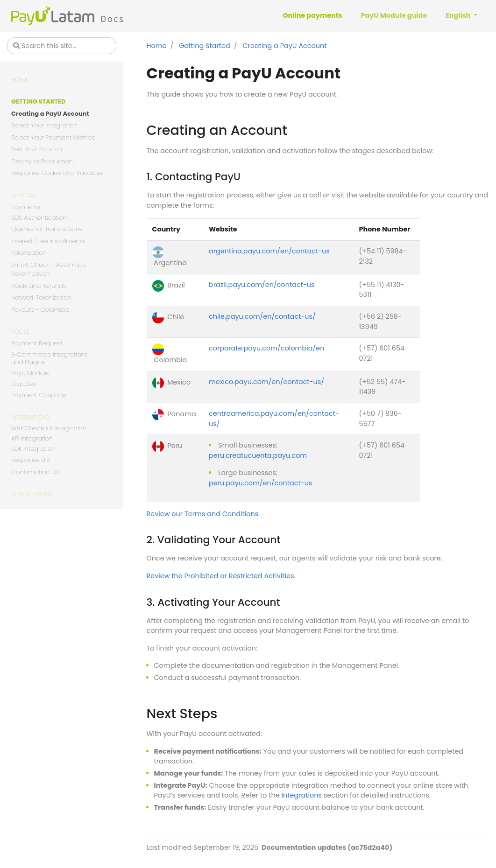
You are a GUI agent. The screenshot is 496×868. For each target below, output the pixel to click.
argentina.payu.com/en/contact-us (269, 251)
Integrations (31, 417)
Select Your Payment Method (53, 137)
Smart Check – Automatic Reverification (49, 269)
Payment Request (37, 343)
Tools (20, 332)
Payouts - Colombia (40, 310)
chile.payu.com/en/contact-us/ (262, 316)
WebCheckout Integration (49, 429)
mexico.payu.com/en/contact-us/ (266, 382)
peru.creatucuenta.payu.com (258, 455)
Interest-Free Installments (48, 241)
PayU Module (30, 373)
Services (24, 195)
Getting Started (38, 101)
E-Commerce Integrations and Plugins (50, 359)
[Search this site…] (62, 46)
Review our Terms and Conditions (203, 514)
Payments (26, 207)
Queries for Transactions (47, 229)
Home (19, 80)
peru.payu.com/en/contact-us (260, 483)
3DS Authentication (39, 218)
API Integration (32, 439)
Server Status (32, 494)
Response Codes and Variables (57, 173)
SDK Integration (33, 449)
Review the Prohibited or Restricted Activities (220, 576)
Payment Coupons (39, 395)
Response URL (31, 460)
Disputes (24, 384)
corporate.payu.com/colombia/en (266, 348)
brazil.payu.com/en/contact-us (262, 285)
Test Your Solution (37, 149)
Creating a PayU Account (50, 114)
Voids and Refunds (39, 286)
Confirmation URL (36, 472)
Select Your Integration (44, 125)
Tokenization (29, 253)
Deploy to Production (42, 161)
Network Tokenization (41, 297)
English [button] (459, 15)
